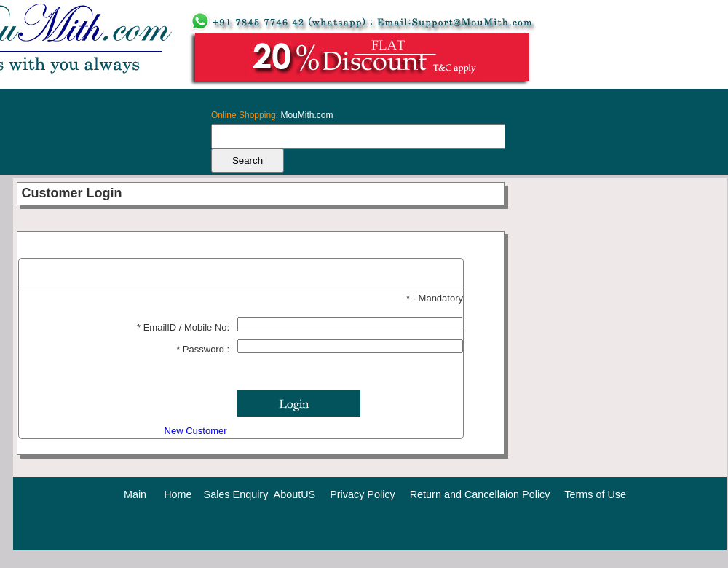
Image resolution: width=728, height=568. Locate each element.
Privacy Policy (363, 494)
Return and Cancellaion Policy (480, 494)
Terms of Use (595, 494)
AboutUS (295, 494)
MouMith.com (306, 115)
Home (178, 494)
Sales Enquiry (236, 494)
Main (135, 494)
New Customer (197, 431)
